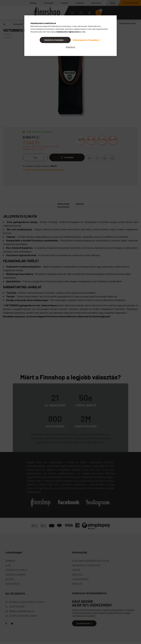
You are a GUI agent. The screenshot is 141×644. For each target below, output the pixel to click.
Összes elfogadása (54, 40)
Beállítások (70, 47)
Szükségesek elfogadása (86, 40)
